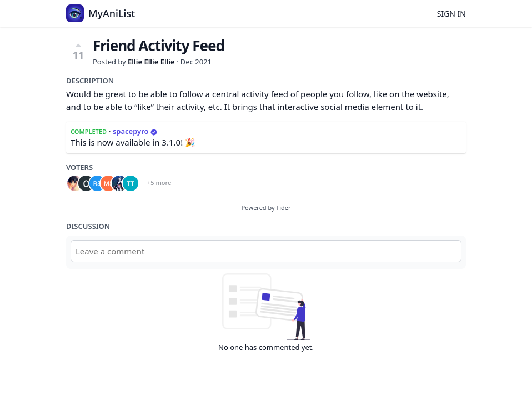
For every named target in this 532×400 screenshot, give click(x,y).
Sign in (451, 14)
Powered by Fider (266, 207)
